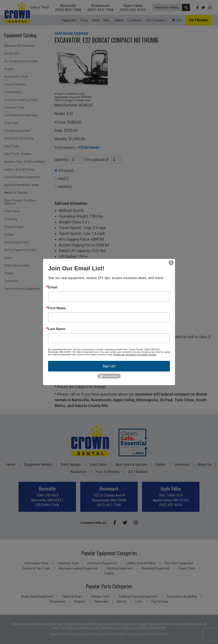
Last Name (57, 329)
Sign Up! (109, 366)
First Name (57, 308)
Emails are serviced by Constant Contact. (135, 355)
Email (53, 287)
